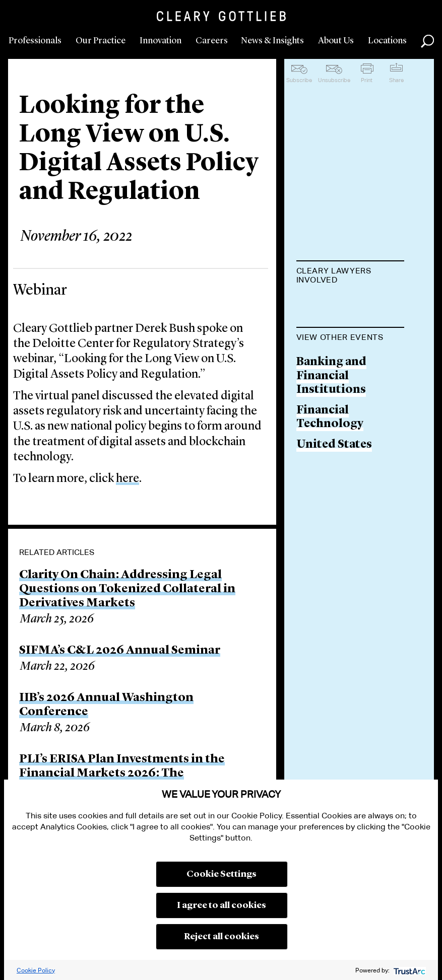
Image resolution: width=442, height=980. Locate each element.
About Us (336, 41)
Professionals (35, 41)
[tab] (351, 276)
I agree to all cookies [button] (222, 905)
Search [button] (427, 41)
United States (334, 496)
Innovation (161, 41)
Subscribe (299, 80)
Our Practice (101, 41)
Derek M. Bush (337, 305)
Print (367, 80)
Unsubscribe (334, 80)
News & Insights (272, 41)
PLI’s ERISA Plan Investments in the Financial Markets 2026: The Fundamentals (122, 774)
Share (396, 80)
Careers (212, 41)
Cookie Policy (36, 970)
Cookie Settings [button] (222, 874)
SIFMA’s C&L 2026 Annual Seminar (120, 651)
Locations (387, 41)
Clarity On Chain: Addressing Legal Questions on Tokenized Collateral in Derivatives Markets (127, 589)
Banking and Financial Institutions (331, 427)
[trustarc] (408, 970)
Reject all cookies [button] (222, 937)
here (128, 479)
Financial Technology (330, 469)
